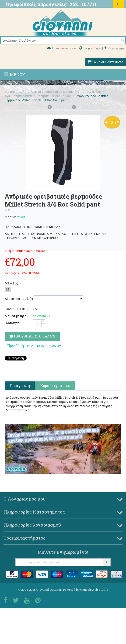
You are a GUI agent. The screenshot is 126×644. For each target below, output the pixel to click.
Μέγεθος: (12, 283)
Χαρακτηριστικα (55, 385)
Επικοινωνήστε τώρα (62, 48)
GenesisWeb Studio (94, 590)
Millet (21, 217)
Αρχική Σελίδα (16, 92)
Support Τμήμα (90, 48)
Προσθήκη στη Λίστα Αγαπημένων (34, 346)
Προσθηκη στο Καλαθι (32, 336)
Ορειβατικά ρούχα (18, 96)
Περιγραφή (20, 385)
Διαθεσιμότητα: (16, 316)
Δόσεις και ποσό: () (19, 299)
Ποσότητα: (12, 323)
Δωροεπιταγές (114, 48)
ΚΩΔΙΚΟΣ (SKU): (16, 309)
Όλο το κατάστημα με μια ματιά (54, 92)
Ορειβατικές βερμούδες (54, 96)
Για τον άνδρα (91, 92)
